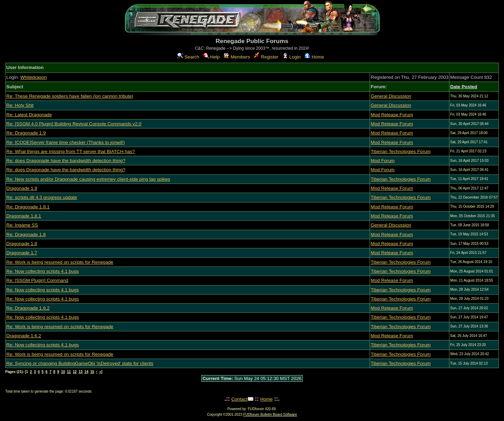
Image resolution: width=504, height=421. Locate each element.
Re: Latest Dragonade (29, 115)
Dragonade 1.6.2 (24, 336)
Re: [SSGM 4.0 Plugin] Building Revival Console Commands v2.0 (74, 124)
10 (63, 372)
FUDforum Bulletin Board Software (270, 415)
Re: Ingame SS (22, 225)
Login (292, 57)
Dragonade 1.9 (22, 188)
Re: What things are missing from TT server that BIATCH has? (71, 151)
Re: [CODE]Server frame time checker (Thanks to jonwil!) (65, 142)
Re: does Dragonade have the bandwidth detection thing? (66, 161)
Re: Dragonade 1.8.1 (28, 207)
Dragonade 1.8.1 (24, 216)
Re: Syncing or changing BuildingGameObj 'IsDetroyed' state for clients (80, 363)
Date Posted (464, 87)
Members (237, 57)
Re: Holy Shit (20, 105)
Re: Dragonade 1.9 (26, 133)
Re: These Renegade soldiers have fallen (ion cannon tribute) (70, 96)
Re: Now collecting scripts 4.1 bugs (43, 271)
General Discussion (391, 96)
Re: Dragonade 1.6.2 (28, 308)
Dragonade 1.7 (22, 253)
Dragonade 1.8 (22, 244)
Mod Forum (383, 161)
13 (81, 372)
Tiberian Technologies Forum (401, 151)
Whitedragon (34, 77)
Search (188, 57)
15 (92, 372)
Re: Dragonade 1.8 (26, 234)
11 (69, 372)
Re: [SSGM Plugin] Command (37, 280)
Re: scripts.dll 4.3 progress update (42, 197)
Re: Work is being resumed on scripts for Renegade (60, 262)
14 (86, 372)
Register (266, 57)
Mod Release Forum (392, 115)
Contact (239, 399)
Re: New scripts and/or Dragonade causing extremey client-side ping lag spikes (88, 179)
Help (212, 57)
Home (314, 57)
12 (75, 372)
